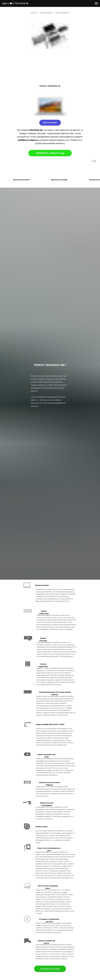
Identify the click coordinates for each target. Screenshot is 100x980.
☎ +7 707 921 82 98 (19, 3)
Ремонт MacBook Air (62, 13)
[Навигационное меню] (96, 3)
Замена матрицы (42, 585)
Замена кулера (41, 827)
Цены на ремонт (50, 123)
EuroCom (34, 13)
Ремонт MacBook (46, 13)
